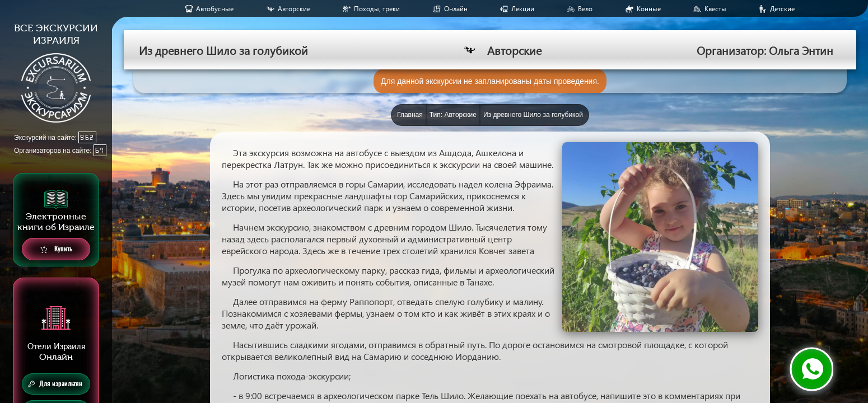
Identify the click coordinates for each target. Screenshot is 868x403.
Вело (585, 9)
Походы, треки (377, 9)
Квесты (715, 9)
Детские (782, 9)
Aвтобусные (215, 9)
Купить (56, 249)
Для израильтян (55, 384)
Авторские (294, 9)
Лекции (523, 9)
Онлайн (456, 9)
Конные (649, 9)
